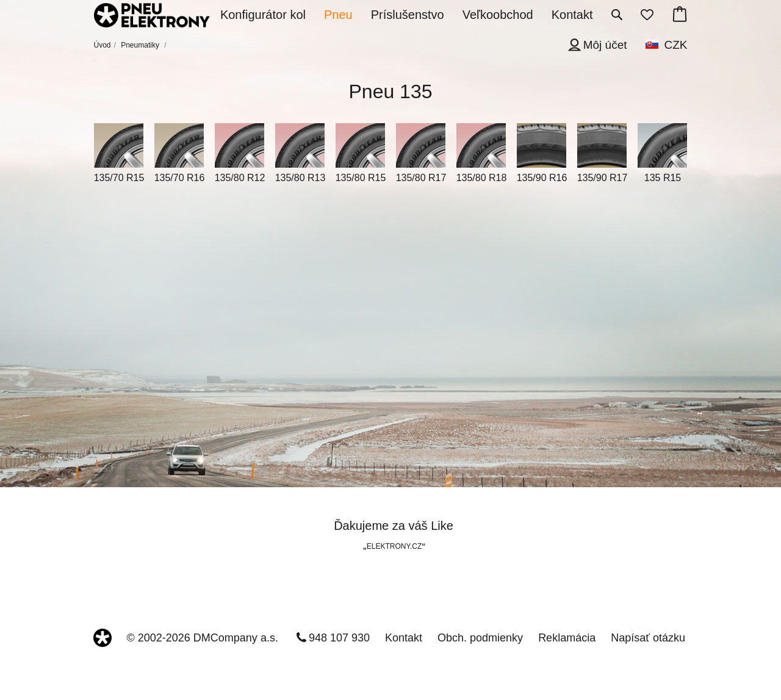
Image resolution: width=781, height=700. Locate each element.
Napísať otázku (648, 638)
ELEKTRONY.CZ (394, 546)
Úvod (103, 45)
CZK (676, 45)
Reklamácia (567, 638)
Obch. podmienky (480, 638)
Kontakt (404, 638)
